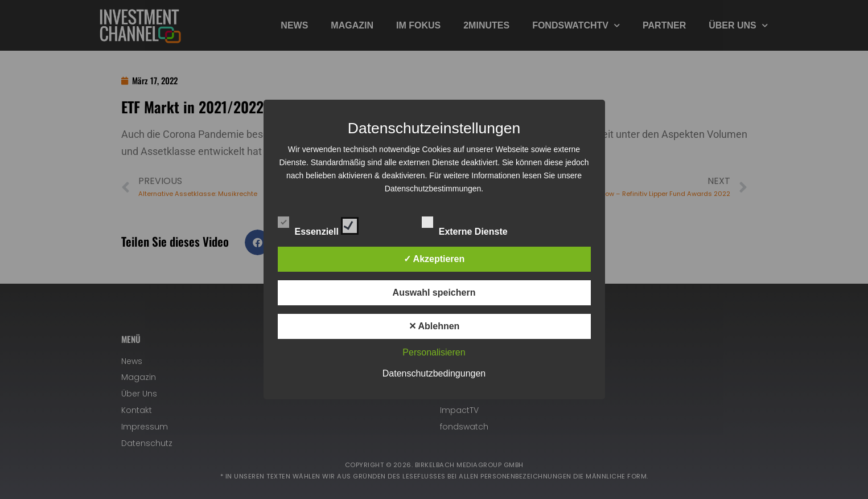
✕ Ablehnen (434, 326)
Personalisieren (434, 352)
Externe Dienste (475, 224)
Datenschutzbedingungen (434, 373)
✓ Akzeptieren (434, 259)
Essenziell (318, 224)
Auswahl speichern (434, 293)
